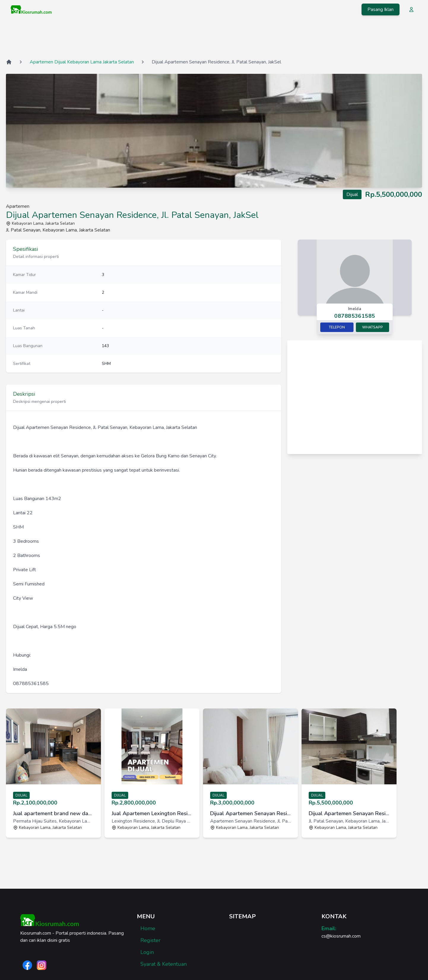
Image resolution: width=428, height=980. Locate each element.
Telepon (337, 327)
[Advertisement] (214, 38)
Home (148, 928)
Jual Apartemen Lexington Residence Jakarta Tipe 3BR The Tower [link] (152, 813)
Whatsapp (372, 327)
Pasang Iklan (381, 9)
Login (147, 952)
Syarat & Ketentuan (164, 964)
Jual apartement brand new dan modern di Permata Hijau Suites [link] (53, 813)
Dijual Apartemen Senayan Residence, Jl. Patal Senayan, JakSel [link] (251, 813)
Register (150, 940)
